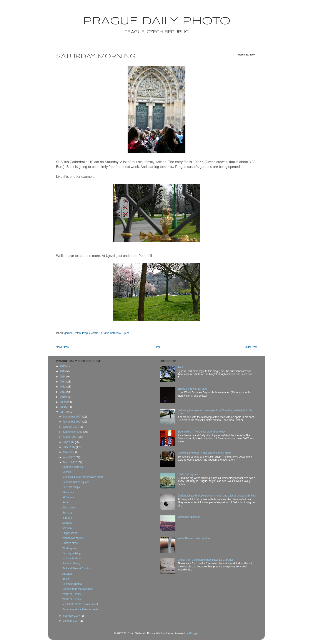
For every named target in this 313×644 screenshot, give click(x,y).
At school (68, 574)
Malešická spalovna (189, 517)
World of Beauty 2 (73, 594)
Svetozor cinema (72, 584)
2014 (63, 377)
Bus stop (67, 513)
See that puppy (71, 487)
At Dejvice (68, 497)
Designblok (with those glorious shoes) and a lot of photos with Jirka (217, 496)
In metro (67, 518)
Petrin (77, 333)
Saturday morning (73, 467)
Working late (70, 548)
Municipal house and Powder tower (83, 477)
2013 (63, 382)
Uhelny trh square (188, 474)
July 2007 (69, 442)
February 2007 (72, 616)
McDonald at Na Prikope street (80, 604)
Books (66, 579)
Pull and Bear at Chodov (77, 569)
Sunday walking (72, 553)
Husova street (70, 543)
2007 (63, 412)
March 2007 (70, 462)
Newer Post (63, 347)
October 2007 (71, 427)
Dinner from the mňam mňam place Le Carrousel (206, 560)
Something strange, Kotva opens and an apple (204, 453)
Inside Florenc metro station (194, 538)
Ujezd (126, 333)
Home (157, 347)
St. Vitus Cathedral (110, 333)
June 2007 (69, 447)
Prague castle (90, 333)
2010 (63, 397)
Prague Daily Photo (157, 21)
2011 (63, 392)
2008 (63, 407)
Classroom (69, 508)
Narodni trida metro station (78, 589)
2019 (63, 371)
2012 (63, 387)
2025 (63, 366)
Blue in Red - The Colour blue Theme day (202, 432)
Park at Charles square (76, 482)
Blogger (194, 633)
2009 (63, 402)
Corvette (67, 528)
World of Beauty (72, 599)
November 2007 (73, 422)
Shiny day (68, 492)
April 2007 (69, 457)
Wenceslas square (73, 538)
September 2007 (73, 432)
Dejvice (67, 472)
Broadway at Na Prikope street (80, 609)
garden (68, 333)
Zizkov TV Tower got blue (192, 389)
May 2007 (69, 452)
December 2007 (73, 417)
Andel (66, 502)
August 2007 (71, 437)
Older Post (251, 347)
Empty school (70, 533)
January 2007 (71, 621)
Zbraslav (67, 523)
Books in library (71, 563)
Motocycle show (72, 558)
